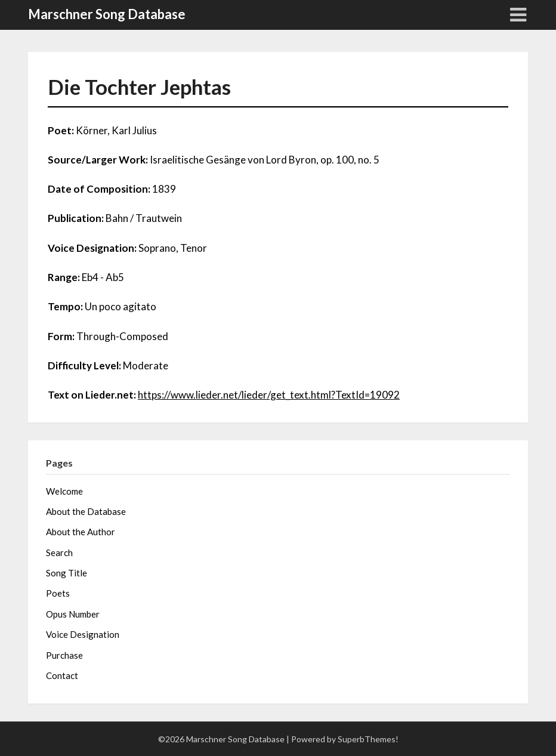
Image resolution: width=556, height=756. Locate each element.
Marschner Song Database (107, 14)
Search (59, 553)
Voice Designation (83, 634)
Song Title (67, 573)
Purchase (64, 655)
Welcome (64, 491)
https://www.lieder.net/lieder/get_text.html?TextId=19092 (269, 395)
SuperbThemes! (368, 739)
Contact (62, 675)
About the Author (81, 532)
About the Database (86, 511)
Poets (58, 593)
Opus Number (73, 614)
